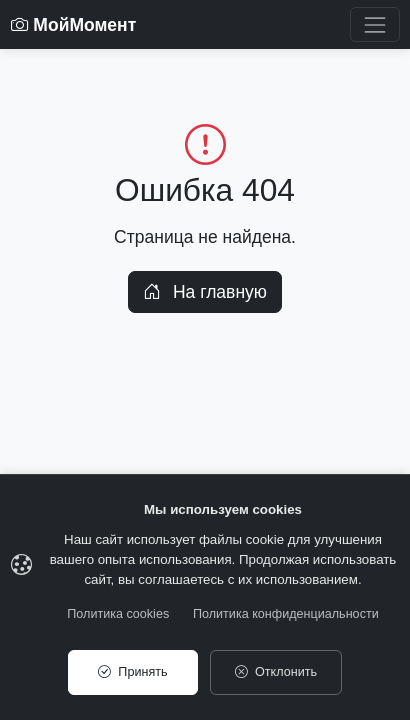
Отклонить (276, 672)
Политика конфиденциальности (286, 614)
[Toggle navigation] (374, 24)
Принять (132, 672)
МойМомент (74, 25)
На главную (205, 292)
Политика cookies (118, 614)
